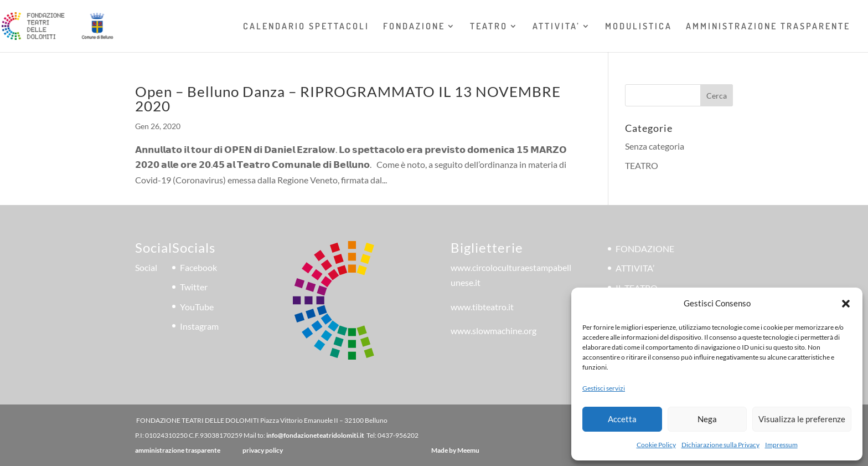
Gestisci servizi (604, 388)
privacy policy (263, 450)
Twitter (194, 287)
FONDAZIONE (414, 27)
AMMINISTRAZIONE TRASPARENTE (768, 27)
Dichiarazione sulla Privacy (720, 445)
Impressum (781, 445)
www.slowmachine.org (494, 331)
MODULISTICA (639, 27)
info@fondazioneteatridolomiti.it (315, 435)
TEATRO (489, 27)
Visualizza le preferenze (802, 419)
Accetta (622, 419)
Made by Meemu (455, 450)
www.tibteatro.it (482, 307)
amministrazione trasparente (178, 450)
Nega (707, 419)
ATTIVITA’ (556, 27)
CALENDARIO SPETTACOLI (306, 27)
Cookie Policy (656, 445)
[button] (846, 304)
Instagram (199, 326)
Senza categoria (655, 146)
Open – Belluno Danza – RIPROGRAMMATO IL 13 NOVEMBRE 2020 (348, 99)
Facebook (198, 267)
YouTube (197, 307)
